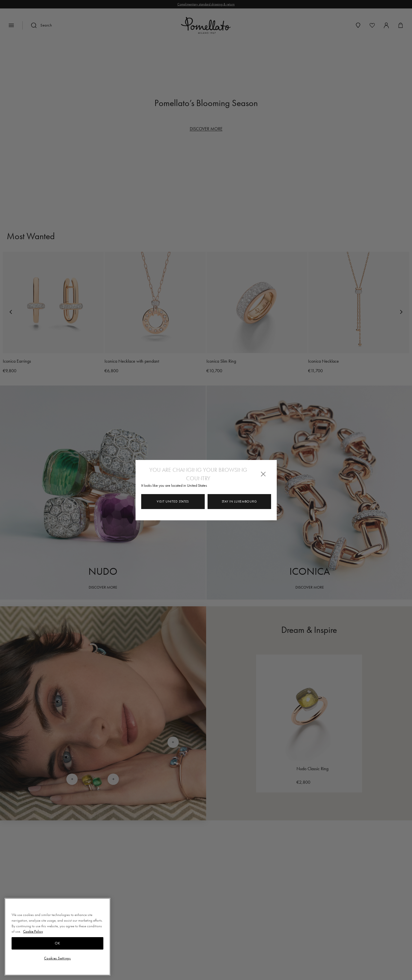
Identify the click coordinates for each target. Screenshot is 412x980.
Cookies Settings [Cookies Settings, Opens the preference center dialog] (57, 958)
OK (57, 943)
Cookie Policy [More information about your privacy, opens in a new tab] (33, 931)
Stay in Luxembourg (239, 501)
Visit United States (173, 501)
